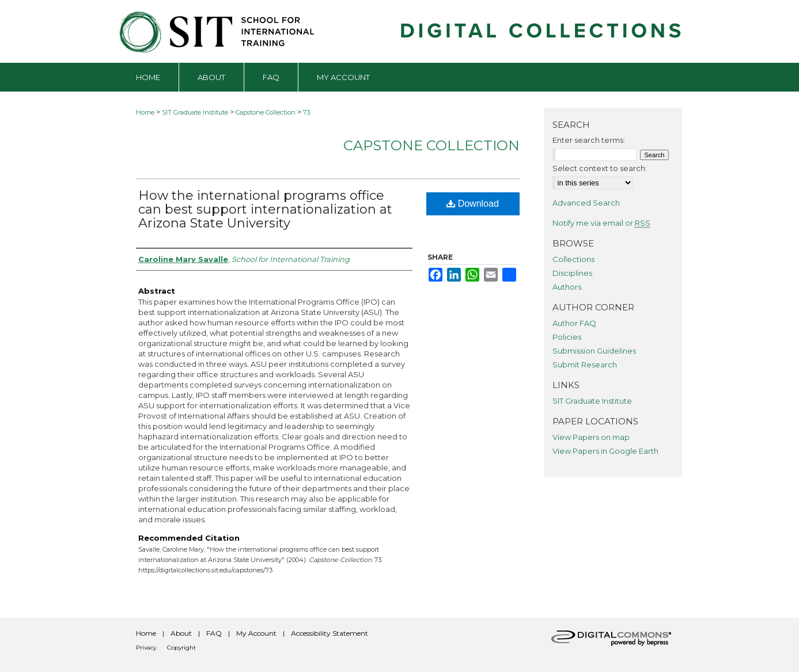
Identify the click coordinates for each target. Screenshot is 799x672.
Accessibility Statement (330, 633)
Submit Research (585, 365)
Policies (567, 337)
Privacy (146, 648)
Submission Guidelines (594, 351)
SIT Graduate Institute (195, 112)
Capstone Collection (266, 112)
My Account (256, 633)
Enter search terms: (589, 140)
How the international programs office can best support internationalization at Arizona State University (265, 209)
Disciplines (572, 273)
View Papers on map (591, 437)
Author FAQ (574, 323)
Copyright (181, 648)
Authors (567, 287)
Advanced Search (586, 203)
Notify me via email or (601, 223)
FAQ (214, 633)
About (181, 633)
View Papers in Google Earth (605, 451)
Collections (573, 259)
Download (473, 204)
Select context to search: (600, 168)
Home (145, 112)
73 (306, 112)
